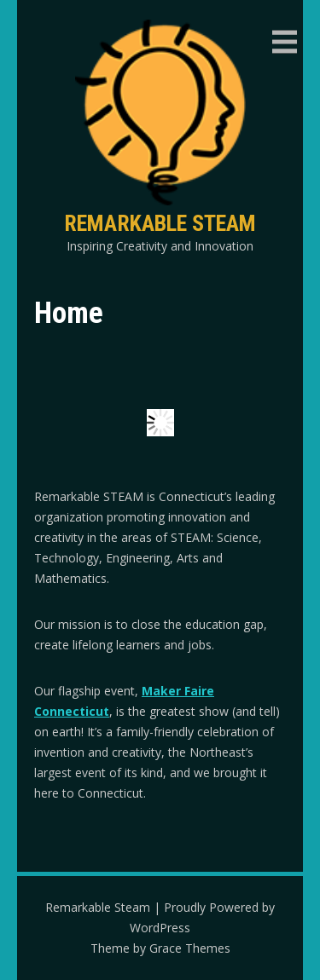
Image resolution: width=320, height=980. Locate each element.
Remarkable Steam (160, 223)
